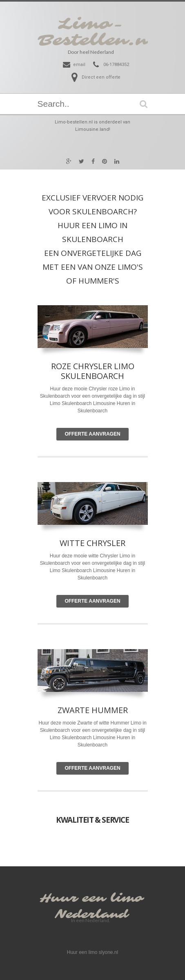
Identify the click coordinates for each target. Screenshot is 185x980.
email (79, 65)
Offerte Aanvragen (92, 434)
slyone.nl (108, 952)
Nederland (91, 915)
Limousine (104, 570)
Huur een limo (91, 898)
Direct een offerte (101, 77)
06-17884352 (116, 65)
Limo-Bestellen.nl (97, 32)
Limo (125, 556)
